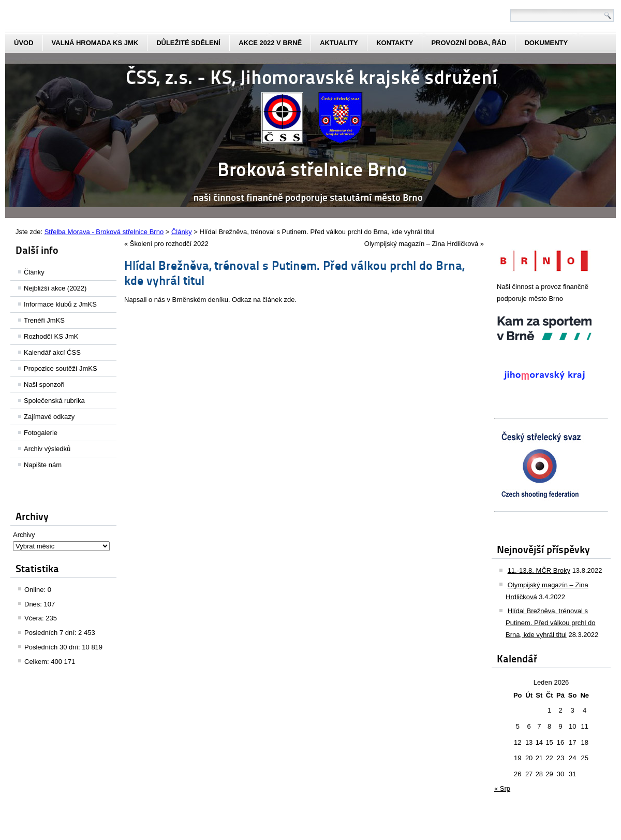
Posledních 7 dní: (51, 633)
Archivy (24, 535)
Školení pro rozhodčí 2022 (169, 244)
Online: (36, 590)
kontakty (395, 43)
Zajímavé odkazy (49, 417)
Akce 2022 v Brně (270, 43)
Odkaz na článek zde (263, 300)
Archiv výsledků (47, 449)
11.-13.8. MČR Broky (539, 570)
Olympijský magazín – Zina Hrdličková (421, 244)
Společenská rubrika (54, 401)
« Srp (502, 788)
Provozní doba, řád (469, 43)
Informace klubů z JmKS (60, 304)
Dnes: (34, 604)
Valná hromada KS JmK (95, 43)
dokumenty (546, 43)
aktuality (339, 43)
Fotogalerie (41, 433)
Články (34, 272)
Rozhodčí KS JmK (51, 336)
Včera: (35, 618)
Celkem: (38, 662)
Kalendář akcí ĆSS (52, 352)
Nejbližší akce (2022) (55, 288)
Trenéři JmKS (44, 320)
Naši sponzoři (44, 385)
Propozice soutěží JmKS (61, 368)
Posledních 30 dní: (53, 647)
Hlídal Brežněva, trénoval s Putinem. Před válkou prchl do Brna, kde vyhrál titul (550, 623)
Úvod (24, 43)
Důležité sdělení (188, 43)
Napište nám (43, 465)
